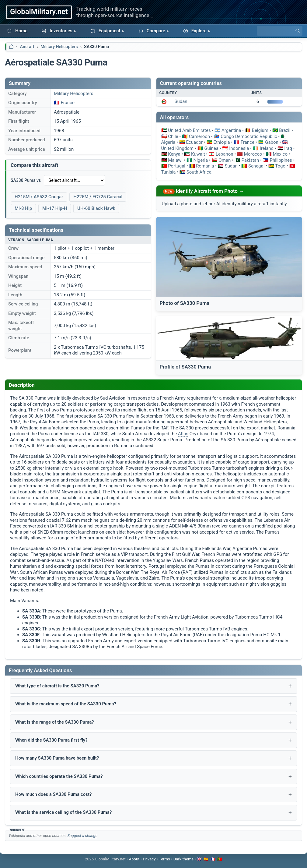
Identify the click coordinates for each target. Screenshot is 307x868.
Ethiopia (222, 142)
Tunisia (169, 172)
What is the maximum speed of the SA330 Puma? (66, 704)
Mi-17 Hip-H (55, 208)
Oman (225, 160)
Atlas (183, 434)
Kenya (174, 154)
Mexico (280, 154)
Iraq (288, 148)
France (68, 103)
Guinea (211, 148)
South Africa (199, 172)
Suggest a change (82, 836)
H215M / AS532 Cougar (39, 197)
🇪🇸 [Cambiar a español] (206, 859)
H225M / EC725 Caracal (98, 197)
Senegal (256, 166)
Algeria (168, 142)
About (134, 859)
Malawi (175, 160)
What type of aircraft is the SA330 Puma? (57, 686)
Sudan (181, 101)
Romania (205, 166)
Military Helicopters (59, 47)
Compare (152, 31)
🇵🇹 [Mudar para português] (220, 859)
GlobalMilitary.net (39, 12)
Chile (173, 136)
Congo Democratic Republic (249, 136)
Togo (280, 166)
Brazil (285, 130)
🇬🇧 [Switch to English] (199, 859)
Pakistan (250, 160)
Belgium (260, 130)
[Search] (280, 31)
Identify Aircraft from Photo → (210, 191)
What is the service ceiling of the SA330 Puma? (63, 812)
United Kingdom (178, 148)
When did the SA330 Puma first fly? (51, 740)
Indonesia (239, 148)
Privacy (149, 859)
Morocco (253, 154)
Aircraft (27, 47)
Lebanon (225, 154)
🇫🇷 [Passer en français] (213, 859)
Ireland (267, 148)
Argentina (231, 130)
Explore (195, 31)
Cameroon (199, 136)
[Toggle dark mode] (183, 859)
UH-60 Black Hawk (96, 208)
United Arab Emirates (189, 130)
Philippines (281, 160)
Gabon (272, 142)
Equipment (105, 31)
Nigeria (201, 160)
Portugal (177, 166)
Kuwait (198, 154)
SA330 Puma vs (26, 180)
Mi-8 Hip (23, 208)
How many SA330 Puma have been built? (57, 758)
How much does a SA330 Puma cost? (53, 794)
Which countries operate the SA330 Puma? (59, 776)
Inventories (57, 31)
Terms (164, 859)
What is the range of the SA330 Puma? (55, 722)
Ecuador (194, 142)
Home (17, 31)
